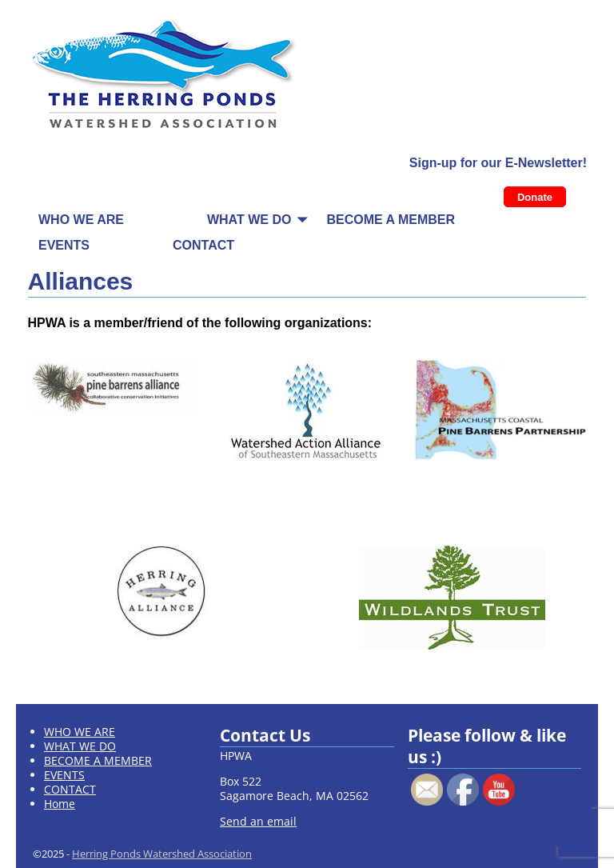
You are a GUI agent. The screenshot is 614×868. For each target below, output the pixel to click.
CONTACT (203, 245)
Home (60, 804)
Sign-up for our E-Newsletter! (498, 163)
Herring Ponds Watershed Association (162, 854)
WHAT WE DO (249, 220)
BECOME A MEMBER (391, 220)
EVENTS (64, 245)
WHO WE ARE (81, 220)
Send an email (258, 821)
